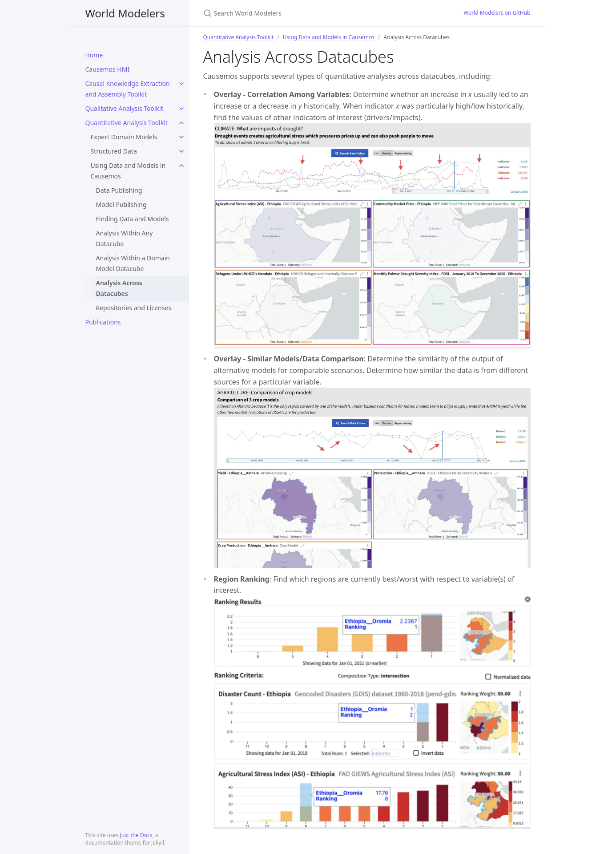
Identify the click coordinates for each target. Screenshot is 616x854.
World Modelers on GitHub (497, 13)
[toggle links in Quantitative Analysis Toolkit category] (181, 123)
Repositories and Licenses (134, 308)
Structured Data (114, 151)
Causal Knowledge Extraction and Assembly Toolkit (128, 89)
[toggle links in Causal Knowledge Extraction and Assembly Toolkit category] (181, 84)
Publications (103, 322)
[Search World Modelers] (308, 13)
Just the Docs (136, 835)
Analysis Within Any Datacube (125, 238)
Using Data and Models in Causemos (128, 171)
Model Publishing (121, 204)
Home (94, 55)
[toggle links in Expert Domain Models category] (181, 137)
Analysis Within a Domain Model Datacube (133, 263)
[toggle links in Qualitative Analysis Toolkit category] (181, 109)
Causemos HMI (108, 69)
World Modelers (125, 13)
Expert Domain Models (124, 137)
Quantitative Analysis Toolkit (127, 123)
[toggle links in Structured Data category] (181, 151)
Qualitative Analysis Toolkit (124, 108)
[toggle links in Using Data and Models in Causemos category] (181, 166)
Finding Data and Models (133, 219)
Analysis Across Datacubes (119, 288)
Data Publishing (119, 190)
